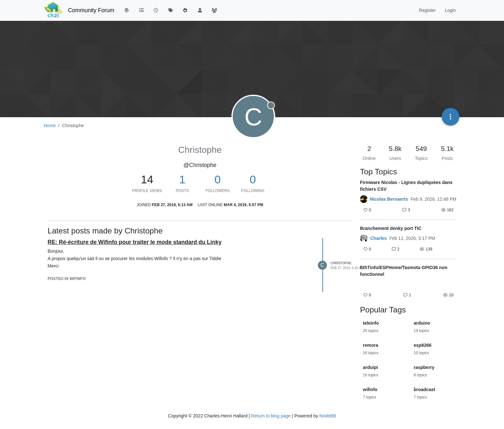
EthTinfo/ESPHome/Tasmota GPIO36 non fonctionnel (404, 271)
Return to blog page (271, 416)
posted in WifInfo (67, 279)
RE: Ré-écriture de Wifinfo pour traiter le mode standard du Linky (135, 242)
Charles (378, 238)
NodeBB (328, 416)
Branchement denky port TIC (391, 228)
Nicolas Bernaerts (389, 199)
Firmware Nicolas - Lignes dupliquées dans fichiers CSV (406, 186)
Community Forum (91, 10)
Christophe (341, 263)
